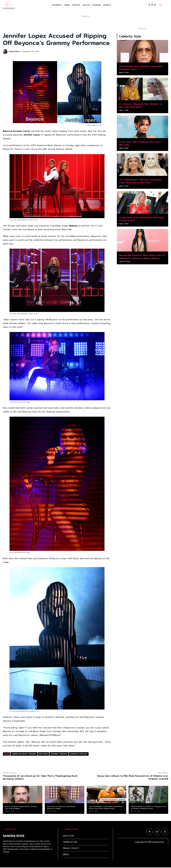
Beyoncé (44, 754)
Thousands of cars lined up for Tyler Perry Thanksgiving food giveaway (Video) (40, 777)
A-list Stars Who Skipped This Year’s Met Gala (140, 144)
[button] (160, 5)
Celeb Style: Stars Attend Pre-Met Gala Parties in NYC (141, 220)
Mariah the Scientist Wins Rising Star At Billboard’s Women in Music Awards (142, 257)
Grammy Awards (59, 754)
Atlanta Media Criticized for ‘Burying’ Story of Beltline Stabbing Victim (148, 808)
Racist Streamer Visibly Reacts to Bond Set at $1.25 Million (21, 808)
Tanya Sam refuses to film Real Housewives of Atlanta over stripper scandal (133, 777)
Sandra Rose (14, 52)
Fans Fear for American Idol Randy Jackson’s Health (61, 808)
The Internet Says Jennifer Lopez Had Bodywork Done (141, 68)
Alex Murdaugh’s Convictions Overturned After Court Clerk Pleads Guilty (106, 808)
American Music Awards (24, 754)
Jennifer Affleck (79, 754)
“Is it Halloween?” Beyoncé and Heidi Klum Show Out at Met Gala (140, 182)
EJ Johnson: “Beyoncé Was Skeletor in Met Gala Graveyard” (141, 106)
